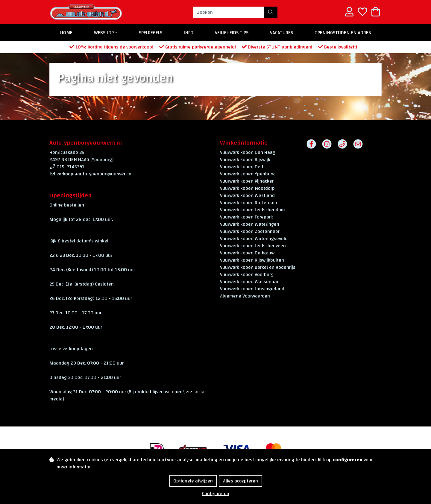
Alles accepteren (240, 481)
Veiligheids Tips (232, 33)
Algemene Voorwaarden (245, 296)
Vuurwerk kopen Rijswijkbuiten (252, 260)
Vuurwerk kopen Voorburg (247, 274)
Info (189, 33)
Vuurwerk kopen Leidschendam (252, 210)
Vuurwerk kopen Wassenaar (249, 282)
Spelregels (151, 33)
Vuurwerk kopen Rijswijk (245, 160)
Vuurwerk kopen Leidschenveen (253, 246)
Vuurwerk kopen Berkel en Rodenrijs (258, 267)
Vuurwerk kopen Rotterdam (249, 203)
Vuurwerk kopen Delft (242, 167)
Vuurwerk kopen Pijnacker (247, 181)
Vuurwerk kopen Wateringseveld (254, 239)
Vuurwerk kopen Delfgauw (247, 253)
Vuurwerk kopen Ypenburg (247, 174)
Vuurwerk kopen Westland (247, 195)
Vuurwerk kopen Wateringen (250, 224)
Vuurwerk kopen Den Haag (248, 152)
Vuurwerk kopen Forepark (246, 217)
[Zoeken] (229, 12)
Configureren (216, 494)
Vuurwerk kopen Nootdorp (247, 188)
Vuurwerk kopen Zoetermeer (250, 231)
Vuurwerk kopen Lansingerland (252, 289)
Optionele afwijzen (193, 481)
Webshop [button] (104, 33)
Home (66, 33)
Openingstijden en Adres (343, 33)
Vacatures (281, 33)
